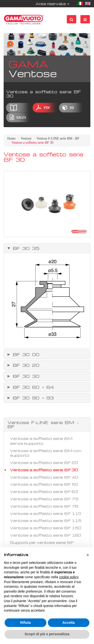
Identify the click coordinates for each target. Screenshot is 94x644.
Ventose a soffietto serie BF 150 (46, 528)
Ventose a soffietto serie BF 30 (44, 470)
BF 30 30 (25, 376)
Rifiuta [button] (26, 623)
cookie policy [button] (69, 577)
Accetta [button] (69, 623)
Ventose (26, 138)
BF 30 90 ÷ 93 (32, 398)
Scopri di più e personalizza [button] (47, 634)
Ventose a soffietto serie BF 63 (44, 492)
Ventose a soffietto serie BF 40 (44, 477)
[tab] (47, 248)
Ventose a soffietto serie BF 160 (46, 535)
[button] (88, 555)
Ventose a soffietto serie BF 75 (44, 499)
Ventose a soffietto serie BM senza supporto (41, 441)
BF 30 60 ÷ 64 (32, 387)
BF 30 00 (25, 354)
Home (11, 138)
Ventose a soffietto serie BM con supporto (46, 453)
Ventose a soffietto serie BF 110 (46, 513)
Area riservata (52, 4)
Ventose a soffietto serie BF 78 (44, 506)
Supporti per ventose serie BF (42, 542)
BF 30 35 (25, 248)
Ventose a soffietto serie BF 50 (44, 484)
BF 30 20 (25, 365)
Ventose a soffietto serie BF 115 (46, 521)
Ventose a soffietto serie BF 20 (44, 463)
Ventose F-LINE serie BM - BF (58, 138)
